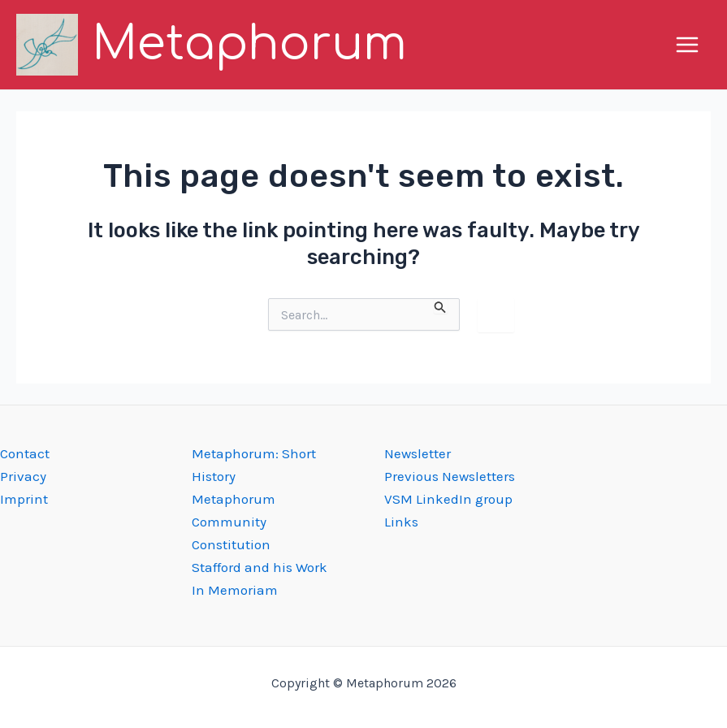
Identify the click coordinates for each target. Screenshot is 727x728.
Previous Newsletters (450, 476)
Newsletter (418, 453)
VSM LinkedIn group (448, 499)
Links (401, 522)
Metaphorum (249, 44)
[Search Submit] (440, 306)
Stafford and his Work (260, 567)
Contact (25, 453)
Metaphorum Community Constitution (234, 522)
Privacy (23, 476)
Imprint (24, 499)
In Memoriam (235, 590)
